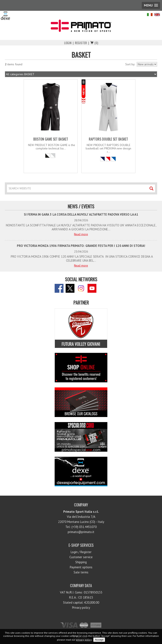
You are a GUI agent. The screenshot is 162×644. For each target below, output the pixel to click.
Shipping (81, 562)
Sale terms (81, 572)
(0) (96, 43)
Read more (81, 234)
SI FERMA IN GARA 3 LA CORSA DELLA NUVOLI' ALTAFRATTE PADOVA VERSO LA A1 (81, 214)
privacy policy (84, 640)
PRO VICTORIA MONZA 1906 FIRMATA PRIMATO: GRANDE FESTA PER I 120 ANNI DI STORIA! (81, 246)
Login (68, 43)
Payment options (81, 567)
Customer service (81, 557)
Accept (99, 640)
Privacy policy (81, 608)
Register (81, 43)
